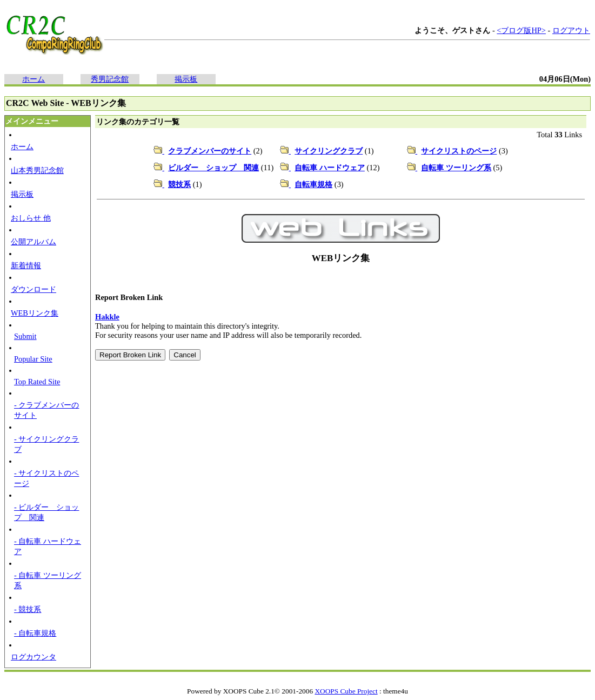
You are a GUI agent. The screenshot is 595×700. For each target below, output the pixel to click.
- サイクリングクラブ (46, 444)
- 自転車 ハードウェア (48, 546)
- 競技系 (28, 609)
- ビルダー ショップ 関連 (46, 512)
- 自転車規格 (35, 633)
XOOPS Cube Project (346, 691)
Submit (25, 336)
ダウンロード (34, 289)
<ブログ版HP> (521, 30)
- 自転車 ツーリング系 (48, 580)
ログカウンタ (34, 657)
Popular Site (33, 359)
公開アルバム (34, 242)
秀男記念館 (110, 79)
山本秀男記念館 (37, 170)
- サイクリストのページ (46, 478)
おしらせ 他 (31, 218)
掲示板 (186, 79)
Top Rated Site (37, 382)
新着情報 (26, 265)
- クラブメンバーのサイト (46, 410)
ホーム (34, 79)
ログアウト (571, 30)
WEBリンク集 (35, 313)
